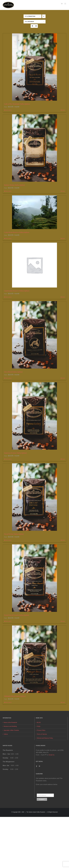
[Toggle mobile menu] (65, 4)
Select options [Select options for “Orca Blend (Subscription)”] (8, 378)
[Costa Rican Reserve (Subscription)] (34, 212)
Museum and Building (10, 726)
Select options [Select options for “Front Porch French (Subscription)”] (8, 621)
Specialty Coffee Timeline (11, 730)
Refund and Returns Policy (45, 738)
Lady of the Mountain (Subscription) (17, 104)
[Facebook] (37, 766)
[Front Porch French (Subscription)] (34, 578)
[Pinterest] (39, 766)
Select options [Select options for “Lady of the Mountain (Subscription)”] (8, 110)
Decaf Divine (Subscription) (14, 534)
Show (29, 22)
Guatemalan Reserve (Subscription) (17, 291)
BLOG (39, 722)
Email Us (52, 755)
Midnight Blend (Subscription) (15, 696)
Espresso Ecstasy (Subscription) (15, 453)
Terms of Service (42, 734)
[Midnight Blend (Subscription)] (34, 659)
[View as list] (36, 26)
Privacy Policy (41, 730)
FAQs (39, 726)
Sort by (30, 16)
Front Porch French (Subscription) (17, 615)
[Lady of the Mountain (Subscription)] (34, 67)
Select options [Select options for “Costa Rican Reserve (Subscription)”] (8, 238)
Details (63, 110)
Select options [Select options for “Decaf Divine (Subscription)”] (8, 540)
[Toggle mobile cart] (62, 4)
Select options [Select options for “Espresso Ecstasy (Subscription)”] (8, 459)
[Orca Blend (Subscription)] (34, 335)
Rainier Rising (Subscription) (14, 185)
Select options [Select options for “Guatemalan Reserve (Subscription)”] (8, 297)
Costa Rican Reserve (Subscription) (17, 232)
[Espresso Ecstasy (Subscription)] (34, 416)
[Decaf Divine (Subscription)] (34, 497)
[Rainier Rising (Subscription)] (34, 148)
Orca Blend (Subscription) (13, 372)
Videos (6, 734)
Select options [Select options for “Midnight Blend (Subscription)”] (8, 702)
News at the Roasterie (10, 722)
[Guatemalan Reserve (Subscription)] (34, 265)
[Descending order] (44, 16)
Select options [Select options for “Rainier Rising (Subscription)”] (8, 191)
